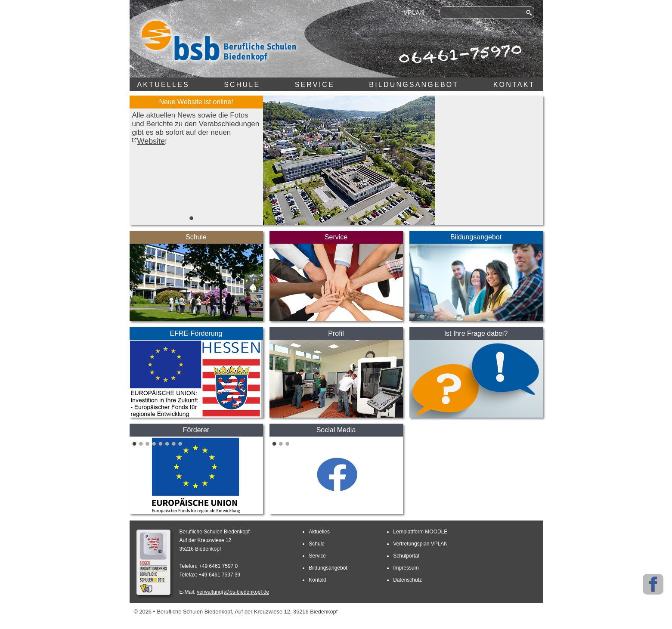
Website (151, 141)
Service (315, 85)
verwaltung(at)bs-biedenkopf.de (233, 592)
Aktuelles (163, 85)
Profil (336, 333)
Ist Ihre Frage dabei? (476, 333)
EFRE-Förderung (196, 333)
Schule (242, 85)
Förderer (196, 430)
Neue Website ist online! (196, 102)
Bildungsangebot (414, 85)
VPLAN (414, 12)
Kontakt (514, 85)
